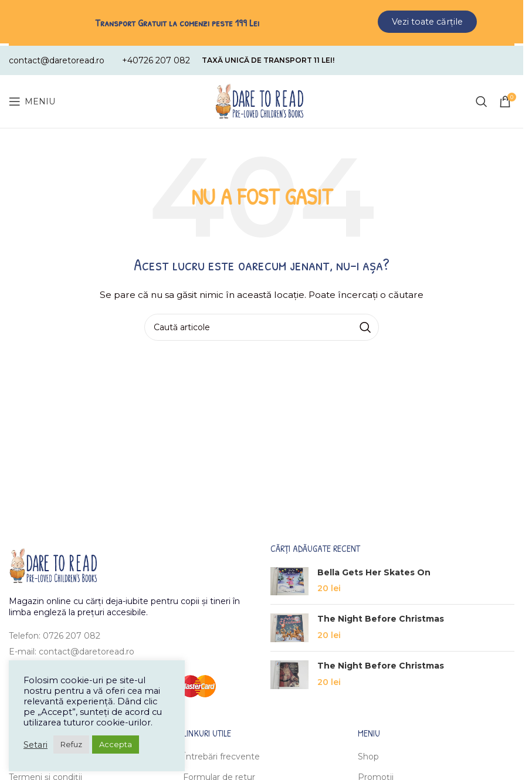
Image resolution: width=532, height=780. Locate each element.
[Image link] (53, 562)
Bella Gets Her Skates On (374, 569)
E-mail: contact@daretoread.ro (72, 649)
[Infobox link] (57, 58)
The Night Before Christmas (381, 616)
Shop (368, 754)
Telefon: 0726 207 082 (55, 633)
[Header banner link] (262, 22)
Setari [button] (35, 745)
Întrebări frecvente (221, 754)
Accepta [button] (116, 744)
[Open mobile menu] (32, 99)
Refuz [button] (71, 744)
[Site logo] (259, 99)
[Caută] (482, 99)
